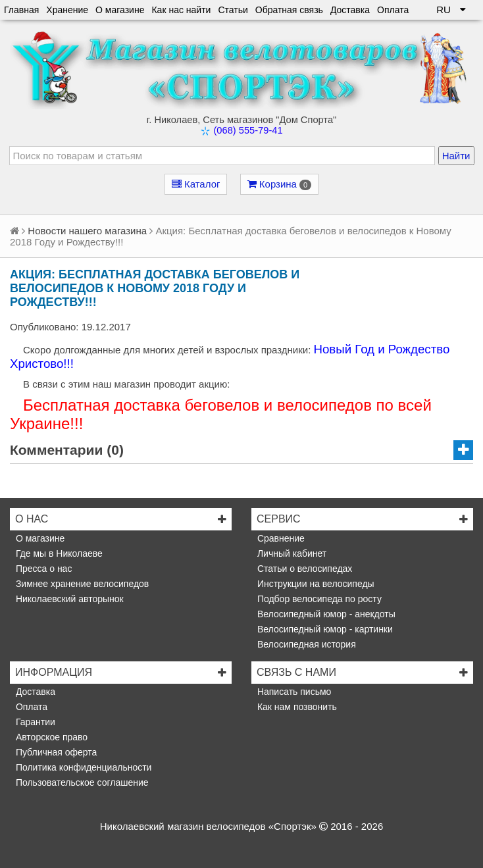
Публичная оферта (55, 752)
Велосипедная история (305, 644)
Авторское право (50, 737)
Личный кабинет (291, 553)
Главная (21, 10)
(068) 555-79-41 (248, 130)
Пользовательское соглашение (81, 782)
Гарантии (34, 722)
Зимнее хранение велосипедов (81, 584)
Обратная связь (289, 10)
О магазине (120, 10)
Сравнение (280, 538)
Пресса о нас (42, 569)
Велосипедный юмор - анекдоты (325, 614)
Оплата (393, 10)
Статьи (233, 10)
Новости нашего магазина (87, 231)
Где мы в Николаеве (58, 553)
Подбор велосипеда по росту (318, 599)
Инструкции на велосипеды (315, 584)
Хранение (67, 10)
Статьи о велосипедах (303, 569)
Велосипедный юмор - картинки (324, 629)
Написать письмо (293, 692)
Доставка (350, 10)
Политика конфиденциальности (82, 767)
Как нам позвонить (296, 707)
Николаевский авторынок (68, 599)
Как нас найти (181, 10)
